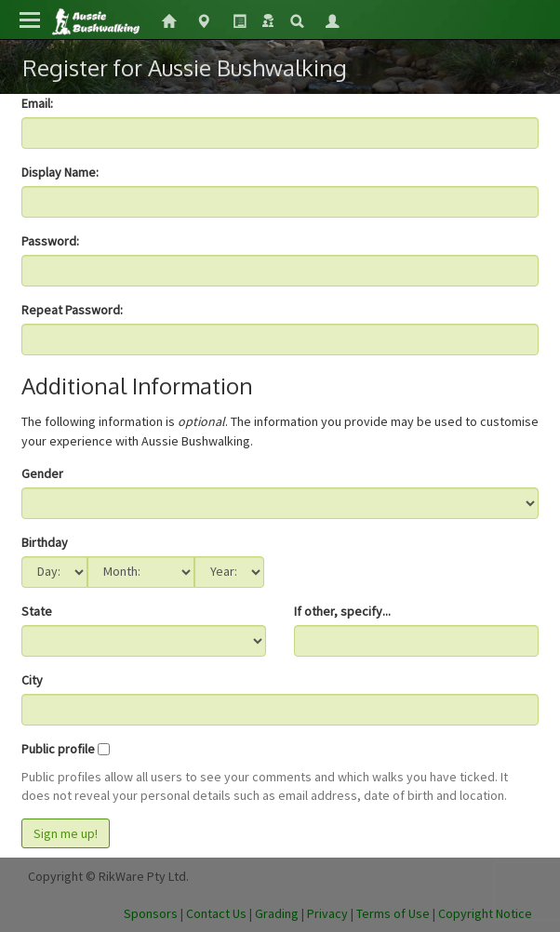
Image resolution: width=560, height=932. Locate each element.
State (37, 611)
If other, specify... (342, 611)
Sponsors (151, 913)
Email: (37, 103)
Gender (42, 473)
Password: (50, 241)
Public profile (58, 749)
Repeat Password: (72, 310)
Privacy (327, 913)
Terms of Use (393, 913)
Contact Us (216, 913)
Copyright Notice (485, 913)
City (32, 680)
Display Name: (60, 172)
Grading (277, 913)
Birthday (45, 542)
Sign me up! (66, 833)
